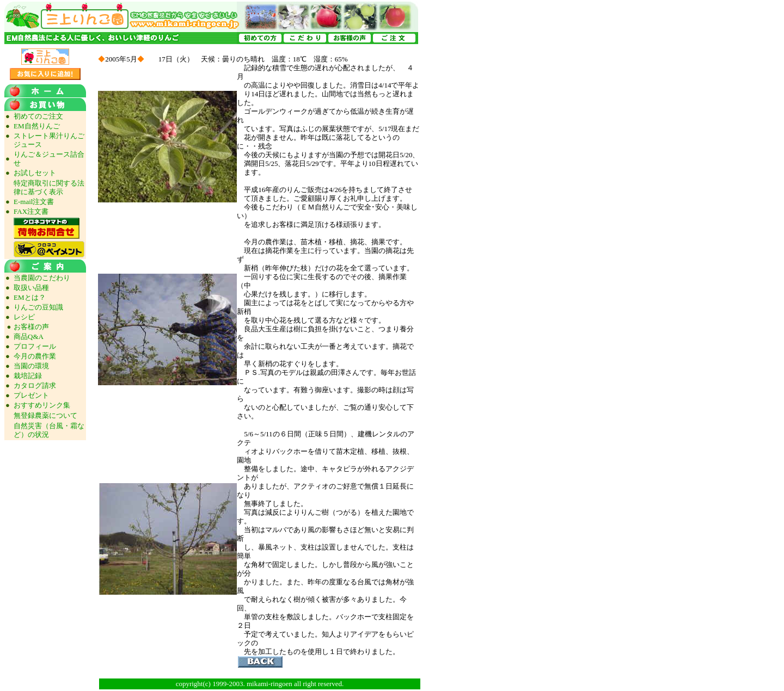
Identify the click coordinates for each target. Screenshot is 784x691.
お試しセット (35, 173)
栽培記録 (28, 376)
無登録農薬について (45, 415)
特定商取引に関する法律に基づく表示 (49, 187)
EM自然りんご (37, 126)
